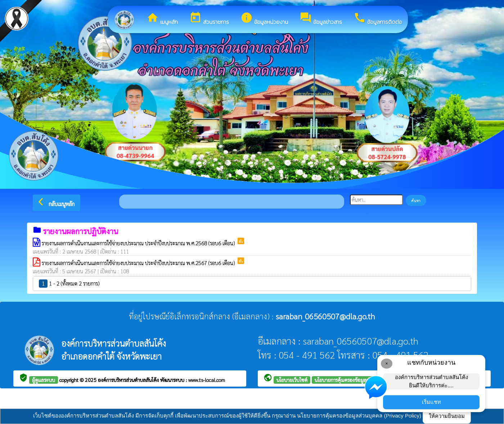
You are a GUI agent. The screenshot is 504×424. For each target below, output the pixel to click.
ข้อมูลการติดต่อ (378, 19)
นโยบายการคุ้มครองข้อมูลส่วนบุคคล (351, 380)
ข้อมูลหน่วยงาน (264, 19)
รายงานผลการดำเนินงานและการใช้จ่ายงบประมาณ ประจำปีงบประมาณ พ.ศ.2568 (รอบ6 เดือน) (139, 243)
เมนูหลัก (162, 19)
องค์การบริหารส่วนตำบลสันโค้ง (129, 380)
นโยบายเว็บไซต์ (292, 380)
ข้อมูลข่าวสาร (321, 19)
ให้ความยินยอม (447, 416)
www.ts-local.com (207, 380)
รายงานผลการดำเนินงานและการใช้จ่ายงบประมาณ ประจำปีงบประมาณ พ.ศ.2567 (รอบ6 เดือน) (139, 263)
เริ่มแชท (431, 402)
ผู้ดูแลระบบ (44, 380)
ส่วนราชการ (209, 19)
